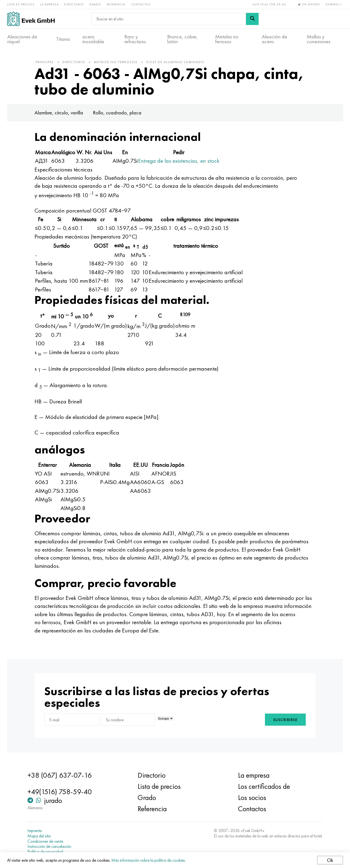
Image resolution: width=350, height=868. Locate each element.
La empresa (50, 4)
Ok (330, 860)
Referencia (116, 4)
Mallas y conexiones (319, 39)
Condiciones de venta (46, 841)
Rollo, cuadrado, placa (118, 114)
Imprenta (36, 831)
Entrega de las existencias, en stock (180, 162)
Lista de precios (21, 4)
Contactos (141, 4)
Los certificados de (263, 786)
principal (46, 63)
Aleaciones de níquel (22, 39)
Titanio (63, 39)
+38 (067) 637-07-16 (61, 775)
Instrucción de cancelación (50, 846)
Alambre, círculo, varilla (60, 114)
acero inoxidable (93, 39)
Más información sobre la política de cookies (148, 860)
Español (334, 4)
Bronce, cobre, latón (183, 39)
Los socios (252, 798)
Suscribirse (284, 721)
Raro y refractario (135, 39)
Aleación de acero (275, 39)
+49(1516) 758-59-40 (269, 4)
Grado (95, 4)
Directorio (74, 4)
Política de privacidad (46, 852)
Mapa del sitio (40, 836)
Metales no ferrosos (227, 39)
